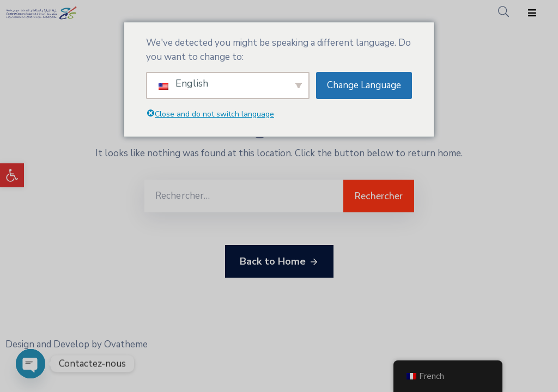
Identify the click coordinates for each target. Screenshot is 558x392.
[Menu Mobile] (532, 13)
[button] (12, 175)
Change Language (364, 85)
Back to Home (279, 262)
